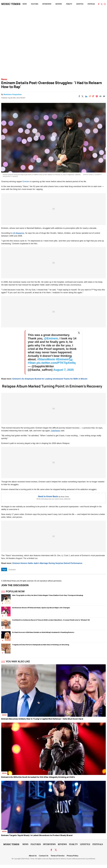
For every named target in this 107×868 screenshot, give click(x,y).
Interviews (47, 4)
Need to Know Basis (48, 496)
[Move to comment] (104, 96)
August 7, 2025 (63, 370)
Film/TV (69, 4)
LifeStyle (80, 4)
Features (35, 4)
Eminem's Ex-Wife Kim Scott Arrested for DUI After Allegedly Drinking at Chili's (38, 777)
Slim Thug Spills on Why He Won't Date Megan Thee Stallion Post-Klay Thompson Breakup (48, 595)
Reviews (59, 4)
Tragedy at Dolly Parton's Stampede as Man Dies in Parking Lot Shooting (41, 645)
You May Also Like (18, 661)
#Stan (32, 363)
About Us (33, 856)
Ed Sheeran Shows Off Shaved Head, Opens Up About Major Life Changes (41, 608)
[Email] (100, 96)
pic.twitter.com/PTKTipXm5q (56, 363)
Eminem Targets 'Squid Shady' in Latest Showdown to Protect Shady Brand (37, 835)
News (25, 4)
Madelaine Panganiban (13, 94)
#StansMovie (46, 359)
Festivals (91, 4)
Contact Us (44, 856)
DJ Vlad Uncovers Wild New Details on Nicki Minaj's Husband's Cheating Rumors (43, 632)
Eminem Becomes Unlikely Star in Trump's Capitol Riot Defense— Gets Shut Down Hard (42, 719)
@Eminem (51, 338)
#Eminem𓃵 (64, 359)
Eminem (26, 181)
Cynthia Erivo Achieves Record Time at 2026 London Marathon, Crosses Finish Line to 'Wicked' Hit (51, 620)
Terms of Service (58, 856)
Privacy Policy (73, 856)
